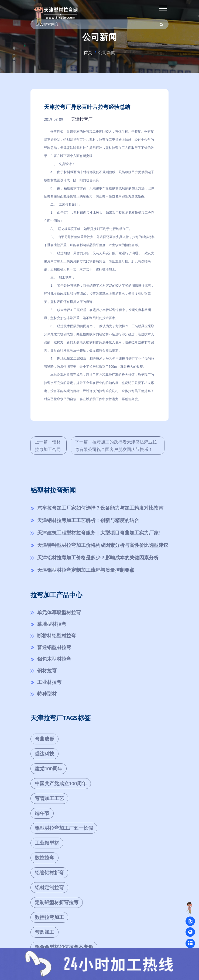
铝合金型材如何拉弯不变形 (64, 947)
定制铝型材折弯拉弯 (57, 902)
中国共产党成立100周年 (61, 783)
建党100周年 (49, 769)
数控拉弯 (44, 858)
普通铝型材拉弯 (54, 647)
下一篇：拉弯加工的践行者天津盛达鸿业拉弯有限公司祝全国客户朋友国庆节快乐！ (116, 446)
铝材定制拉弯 (49, 887)
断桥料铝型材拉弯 (57, 636)
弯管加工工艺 (49, 798)
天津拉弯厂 (82, 119)
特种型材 (47, 694)
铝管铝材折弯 (49, 873)
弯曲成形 (44, 739)
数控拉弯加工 (49, 917)
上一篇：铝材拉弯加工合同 (48, 446)
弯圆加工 (44, 932)
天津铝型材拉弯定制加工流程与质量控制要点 (86, 570)
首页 (88, 52)
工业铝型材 (47, 843)
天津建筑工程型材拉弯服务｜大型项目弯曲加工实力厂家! (99, 533)
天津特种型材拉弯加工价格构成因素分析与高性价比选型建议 (103, 545)
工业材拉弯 (49, 682)
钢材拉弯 (47, 670)
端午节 (42, 813)
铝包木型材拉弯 (54, 659)
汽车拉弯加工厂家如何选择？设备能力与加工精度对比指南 (100, 508)
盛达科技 (44, 754)
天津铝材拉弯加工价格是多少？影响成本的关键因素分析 (98, 558)
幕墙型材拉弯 (52, 624)
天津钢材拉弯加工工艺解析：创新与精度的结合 (88, 520)
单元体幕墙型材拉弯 (59, 612)
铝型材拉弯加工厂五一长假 (64, 828)
